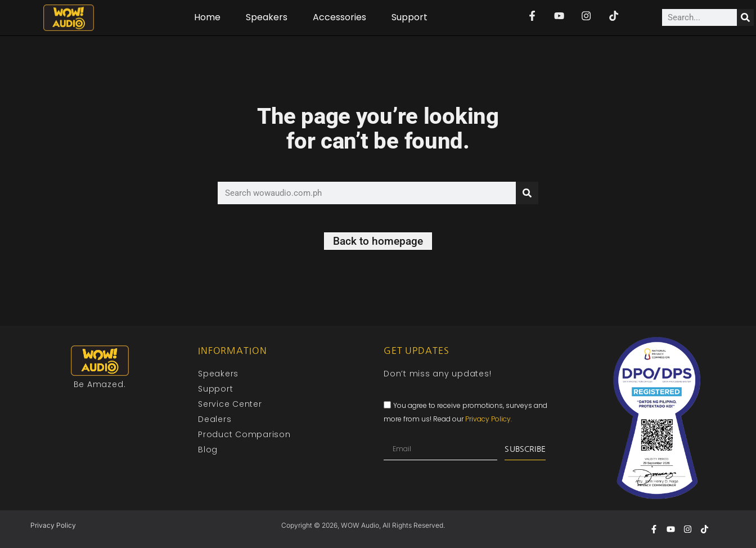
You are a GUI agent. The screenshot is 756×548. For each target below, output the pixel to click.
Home (207, 17)
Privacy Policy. (489, 419)
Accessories (339, 17)
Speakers (267, 17)
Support (409, 17)
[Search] (745, 17)
